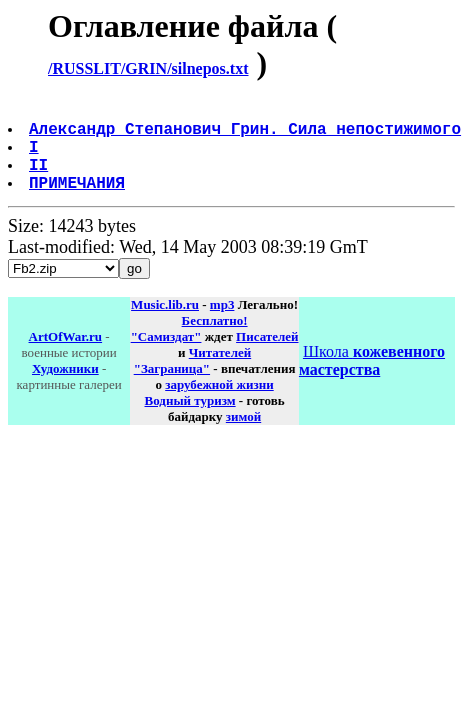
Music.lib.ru (165, 324)
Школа (372, 380)
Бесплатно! (215, 340)
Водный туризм (190, 420)
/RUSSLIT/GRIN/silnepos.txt (148, 68)
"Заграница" (172, 388)
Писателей (267, 356)
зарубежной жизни (219, 404)
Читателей (220, 372)
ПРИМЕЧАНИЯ (79, 202)
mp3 (222, 324)
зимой (243, 436)
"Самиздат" (166, 356)
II (40, 180)
